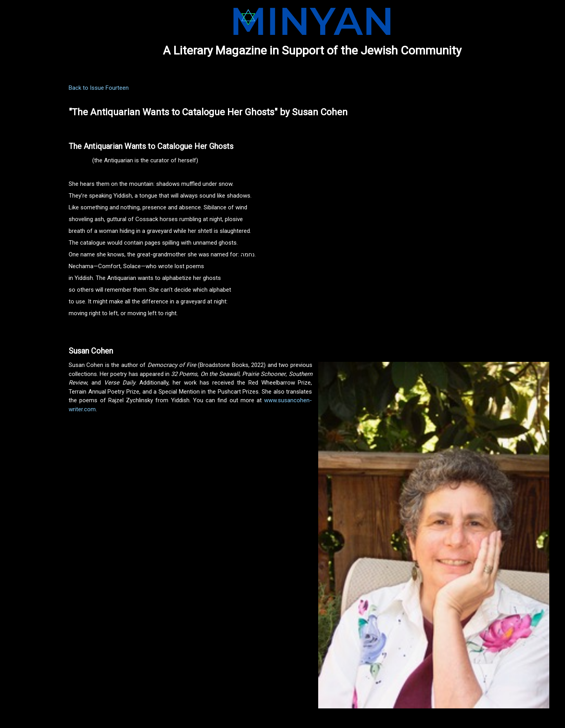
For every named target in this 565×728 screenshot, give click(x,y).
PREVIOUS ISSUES (30, 99)
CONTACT (19, 153)
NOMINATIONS (25, 126)
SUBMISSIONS (25, 113)
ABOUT (15, 140)
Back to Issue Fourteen (157, 88)
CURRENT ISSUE (27, 85)
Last (388, 705)
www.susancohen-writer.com (266, 409)
